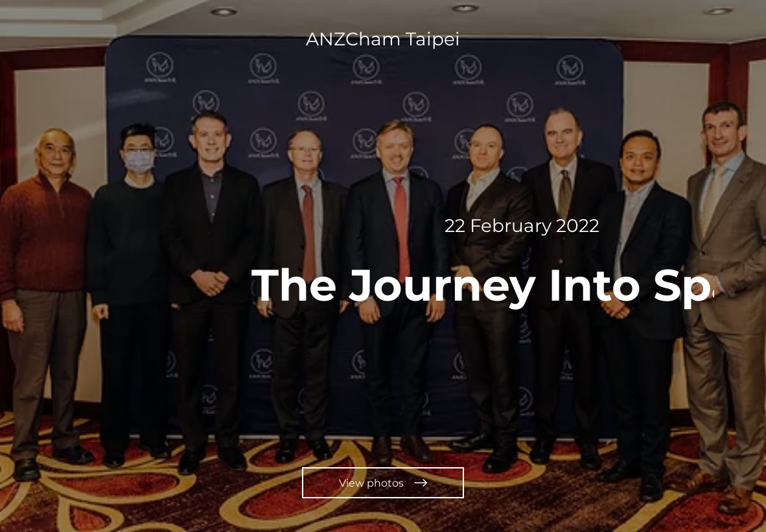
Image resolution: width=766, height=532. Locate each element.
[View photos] (383, 483)
